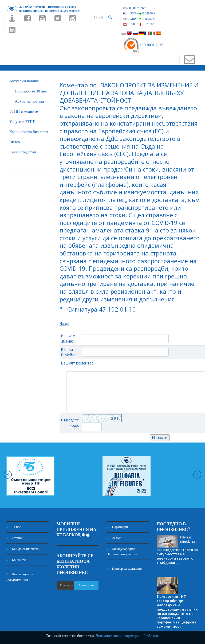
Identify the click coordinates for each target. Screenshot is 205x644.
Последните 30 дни (31, 91)
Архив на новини (29, 101)
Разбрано (151, 636)
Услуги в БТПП (22, 122)
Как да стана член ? (23, 549)
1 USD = (139, 13)
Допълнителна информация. (118, 636)
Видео (15, 142)
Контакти (16, 560)
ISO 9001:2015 (143, 45)
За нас (14, 527)
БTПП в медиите (24, 111)
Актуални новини (24, 81)
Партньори (117, 527)
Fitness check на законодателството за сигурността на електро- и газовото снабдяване (177, 550)
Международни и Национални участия (122, 551)
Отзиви (15, 538)
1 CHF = (139, 24)
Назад (64, 324)
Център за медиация (124, 569)
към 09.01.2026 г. (135, 8)
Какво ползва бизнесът (29, 132)
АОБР (114, 538)
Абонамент (86, 585)
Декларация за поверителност (20, 577)
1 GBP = (139, 19)
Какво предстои (23, 152)
